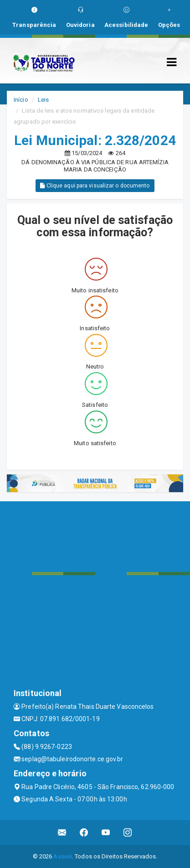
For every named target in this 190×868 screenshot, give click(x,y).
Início (21, 100)
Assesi (63, 856)
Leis (43, 100)
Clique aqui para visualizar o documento (95, 186)
